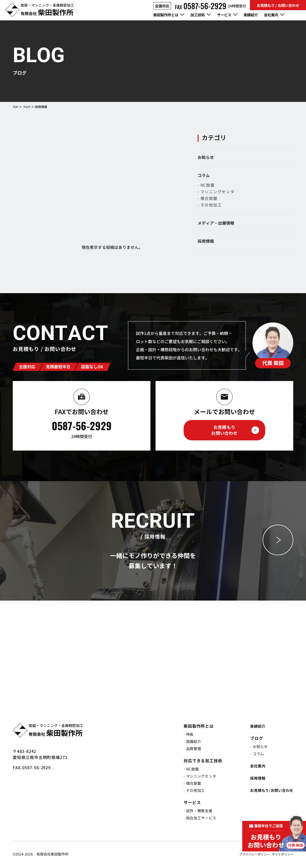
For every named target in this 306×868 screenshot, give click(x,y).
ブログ (28, 107)
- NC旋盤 (187, 770)
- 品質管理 (188, 750)
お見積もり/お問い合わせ (269, 791)
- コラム (252, 755)
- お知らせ (254, 748)
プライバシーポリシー (248, 855)
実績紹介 (259, 15)
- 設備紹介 (188, 742)
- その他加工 (190, 791)
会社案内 (253, 767)
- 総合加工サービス (196, 819)
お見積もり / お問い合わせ (278, 5)
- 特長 (183, 735)
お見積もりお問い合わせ (224, 431)
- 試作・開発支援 (194, 812)
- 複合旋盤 (188, 784)
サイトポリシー (281, 855)
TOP (16, 107)
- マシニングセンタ (196, 777)
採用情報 (253, 779)
